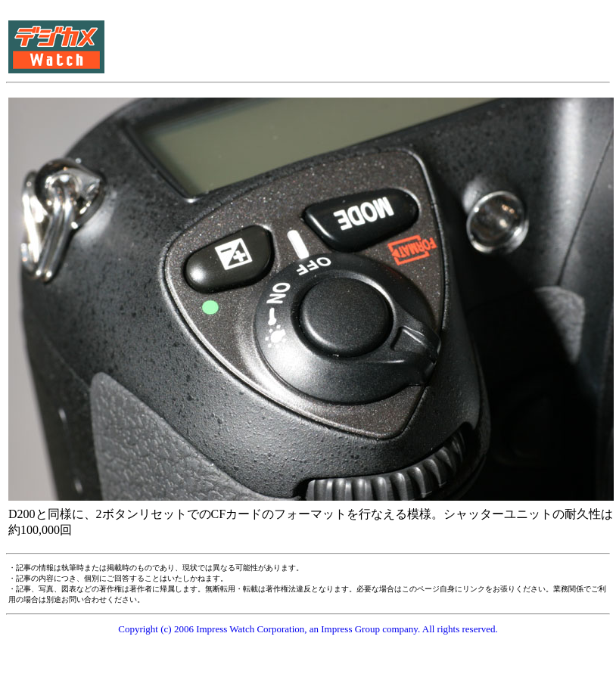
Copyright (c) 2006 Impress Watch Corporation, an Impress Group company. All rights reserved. (308, 629)
